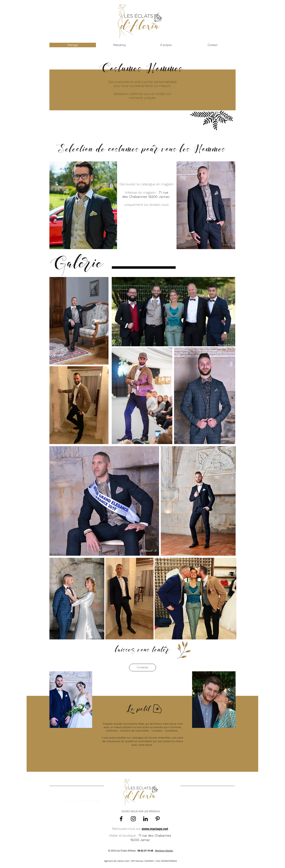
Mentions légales (164, 851)
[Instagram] (133, 819)
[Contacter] (142, 668)
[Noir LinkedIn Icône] (145, 819)
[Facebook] (121, 819)
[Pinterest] (158, 819)
